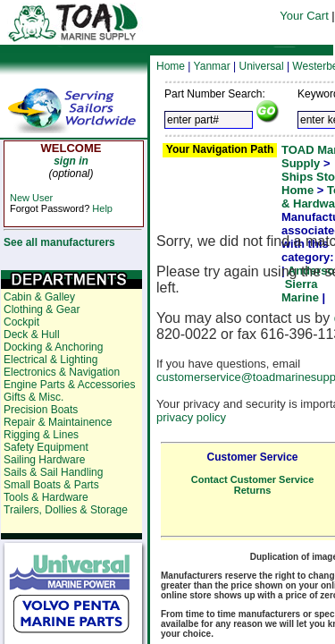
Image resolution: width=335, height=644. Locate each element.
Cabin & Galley (39, 297)
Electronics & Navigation (62, 372)
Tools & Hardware (46, 497)
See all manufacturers (59, 242)
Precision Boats (41, 410)
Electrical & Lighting (50, 360)
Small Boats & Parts (51, 485)
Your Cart (304, 16)
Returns (253, 490)
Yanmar (212, 66)
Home (171, 66)
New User (31, 198)
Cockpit (21, 322)
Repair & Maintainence (58, 422)
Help (102, 208)
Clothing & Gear (42, 309)
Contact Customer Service (253, 479)
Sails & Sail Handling (53, 472)
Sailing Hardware (44, 460)
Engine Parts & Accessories (69, 385)
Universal (262, 66)
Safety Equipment (46, 447)
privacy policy (191, 417)
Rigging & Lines (41, 435)
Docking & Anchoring (53, 347)
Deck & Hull (32, 335)
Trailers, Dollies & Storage (66, 510)
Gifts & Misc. (33, 397)
